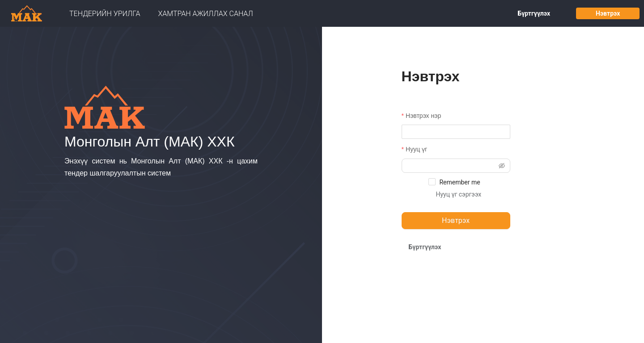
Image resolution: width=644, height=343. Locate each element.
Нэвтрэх (608, 13)
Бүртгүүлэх (534, 13)
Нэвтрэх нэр (423, 116)
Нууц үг (416, 149)
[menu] (249, 14)
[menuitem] (105, 14)
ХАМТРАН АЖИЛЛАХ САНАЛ (206, 14)
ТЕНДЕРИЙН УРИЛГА (105, 14)
